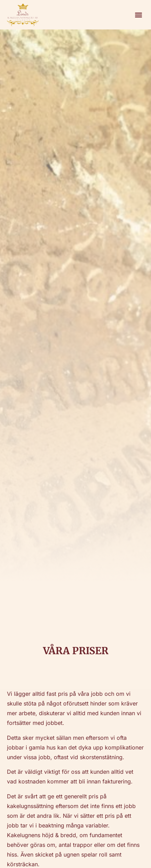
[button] (138, 15)
